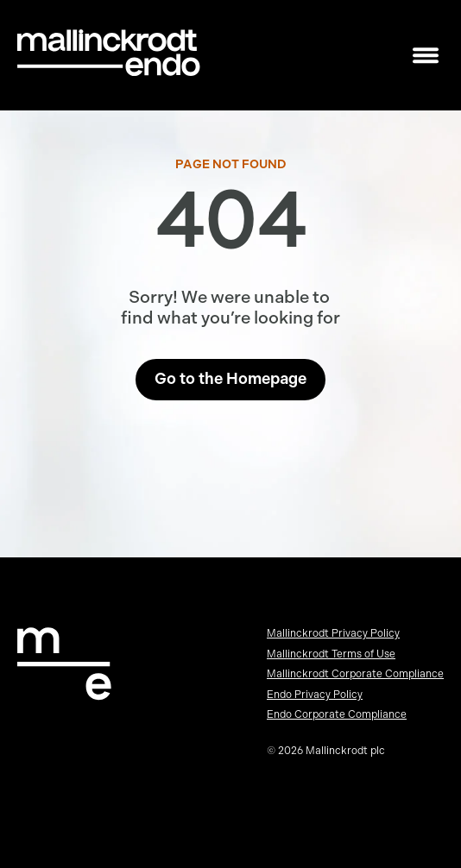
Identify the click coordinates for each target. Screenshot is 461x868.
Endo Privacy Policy (315, 695)
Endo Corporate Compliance (337, 714)
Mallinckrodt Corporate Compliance (355, 674)
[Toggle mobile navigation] (426, 56)
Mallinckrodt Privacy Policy (333, 633)
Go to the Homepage (230, 379)
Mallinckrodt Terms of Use (331, 654)
